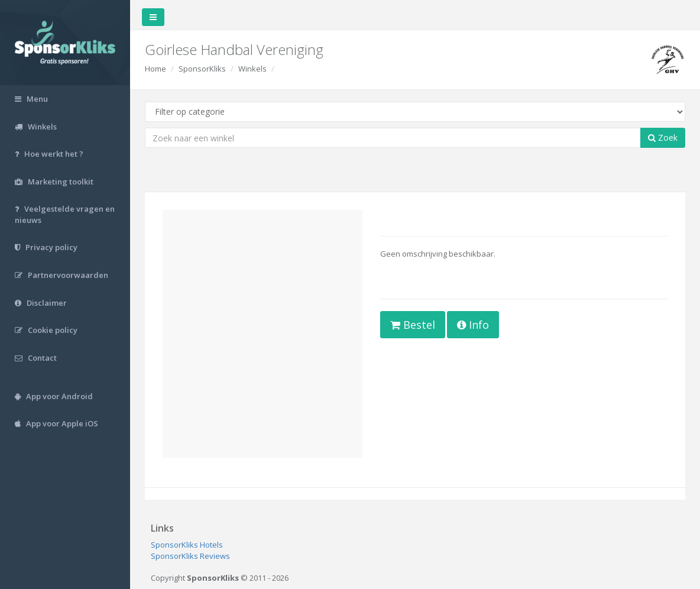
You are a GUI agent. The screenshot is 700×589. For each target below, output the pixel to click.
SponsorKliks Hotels (187, 545)
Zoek (663, 137)
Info (473, 325)
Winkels (252, 69)
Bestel (413, 325)
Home (155, 69)
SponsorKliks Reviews (190, 556)
